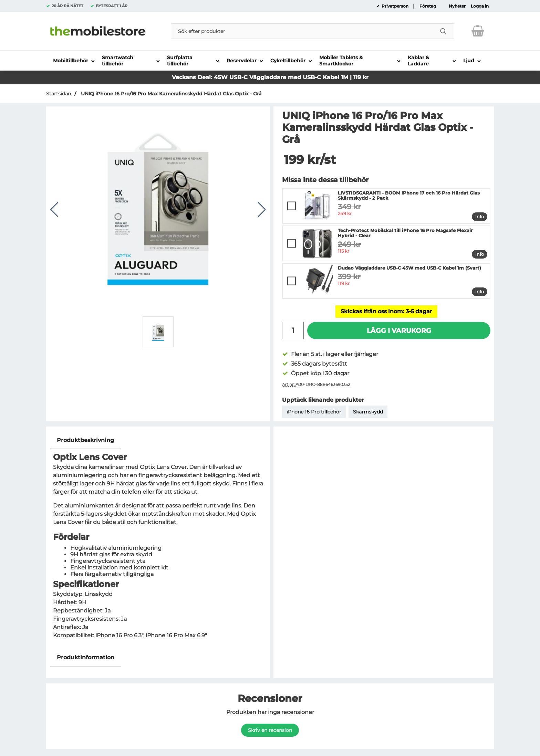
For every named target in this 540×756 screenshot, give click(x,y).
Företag (428, 6)
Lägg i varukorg (399, 330)
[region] (158, 440)
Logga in (480, 6)
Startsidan (59, 94)
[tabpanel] (158, 540)
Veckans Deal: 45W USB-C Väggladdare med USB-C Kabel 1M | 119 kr (270, 77)
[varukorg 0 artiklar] (478, 31)
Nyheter (457, 6)
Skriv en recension (270, 730)
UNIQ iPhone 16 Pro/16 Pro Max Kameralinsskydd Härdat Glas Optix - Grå (171, 94)
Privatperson (394, 6)
